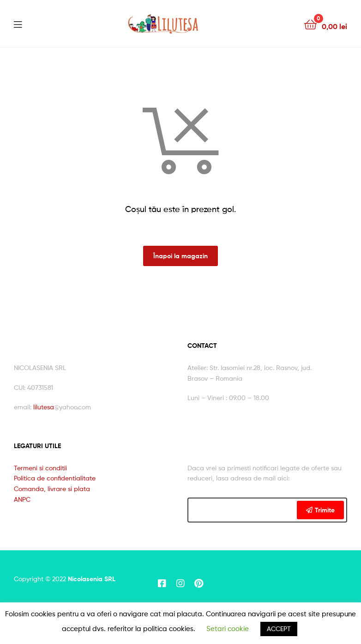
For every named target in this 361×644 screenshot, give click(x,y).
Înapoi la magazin (180, 256)
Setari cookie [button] (228, 629)
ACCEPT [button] (279, 629)
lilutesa (44, 407)
